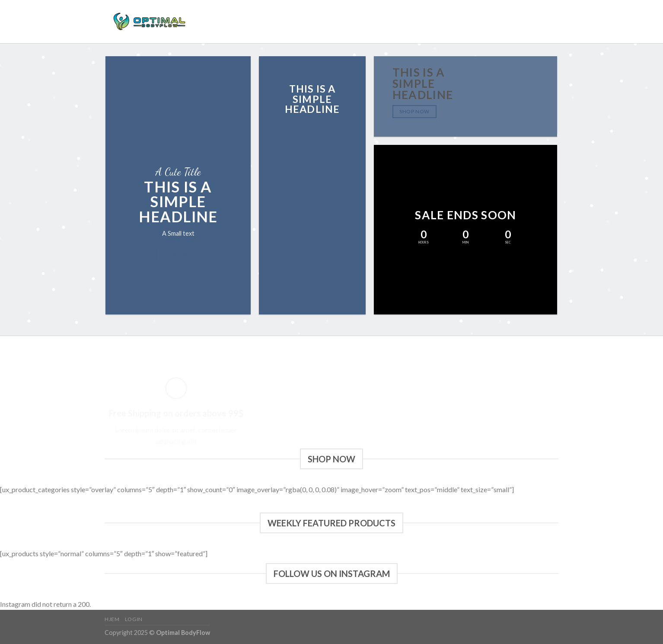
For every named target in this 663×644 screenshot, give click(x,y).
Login (235, 22)
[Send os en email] (553, 22)
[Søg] (511, 22)
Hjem (212, 22)
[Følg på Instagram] (542, 22)
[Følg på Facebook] (530, 22)
